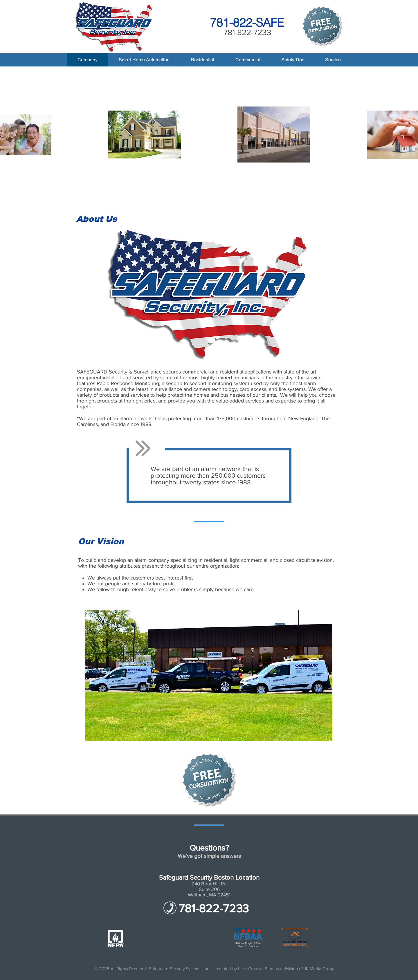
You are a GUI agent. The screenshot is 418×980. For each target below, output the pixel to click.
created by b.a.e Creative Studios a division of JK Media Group (276, 969)
